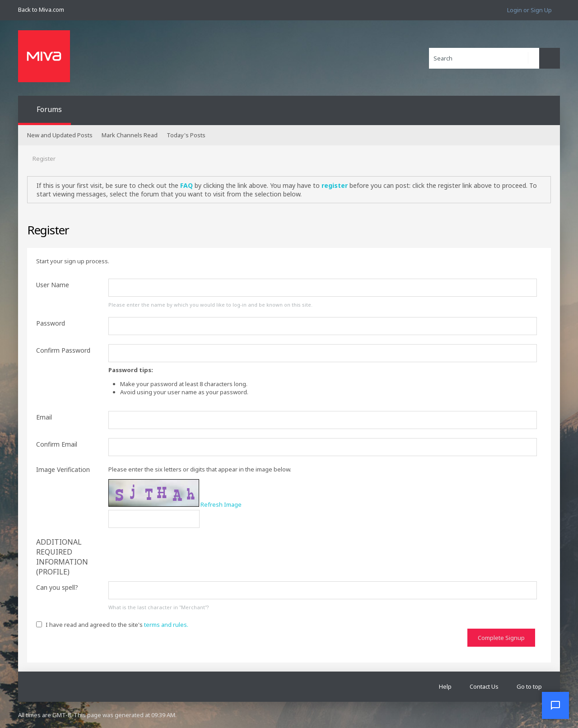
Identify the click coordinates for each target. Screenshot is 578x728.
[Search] (484, 58)
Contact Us (484, 686)
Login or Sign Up (529, 10)
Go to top (529, 686)
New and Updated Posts (60, 135)
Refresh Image (221, 504)
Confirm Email (57, 444)
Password (51, 323)
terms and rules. (166, 625)
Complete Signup (501, 638)
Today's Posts (186, 135)
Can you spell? (57, 587)
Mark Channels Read (130, 135)
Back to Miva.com (41, 9)
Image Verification (63, 469)
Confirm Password (63, 350)
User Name (53, 285)
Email (44, 417)
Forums (49, 109)
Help (445, 686)
